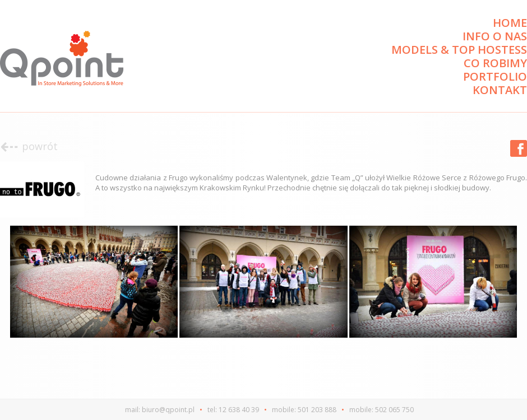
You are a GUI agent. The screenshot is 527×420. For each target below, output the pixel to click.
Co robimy (495, 63)
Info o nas (495, 36)
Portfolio (495, 76)
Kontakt (500, 90)
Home (510, 23)
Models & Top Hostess (459, 50)
